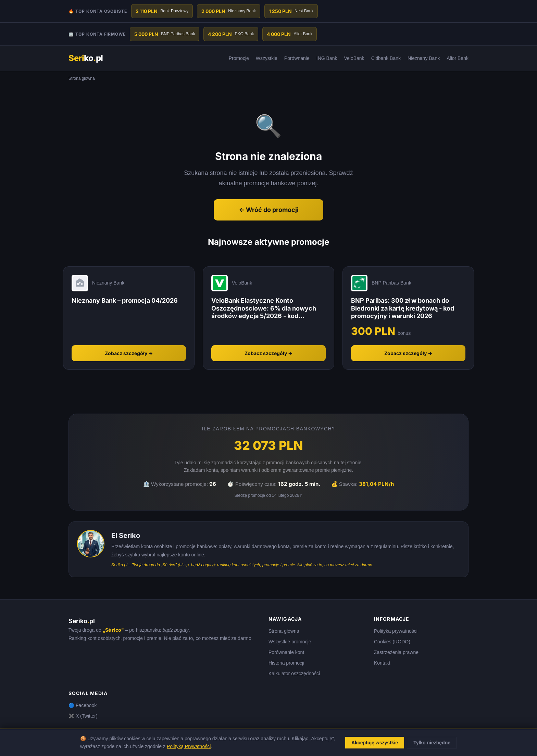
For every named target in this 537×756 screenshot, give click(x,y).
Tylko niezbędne (432, 743)
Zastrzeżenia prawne (396, 652)
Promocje (239, 58)
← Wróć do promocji (269, 210)
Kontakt (382, 663)
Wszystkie (267, 58)
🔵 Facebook (83, 705)
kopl (86, 58)
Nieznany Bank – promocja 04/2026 (125, 300)
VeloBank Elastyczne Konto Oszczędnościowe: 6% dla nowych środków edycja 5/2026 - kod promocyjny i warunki (264, 308)
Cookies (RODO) (392, 642)
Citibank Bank (386, 58)
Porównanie (297, 58)
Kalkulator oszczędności (294, 673)
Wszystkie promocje (290, 642)
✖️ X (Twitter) (83, 716)
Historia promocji (286, 663)
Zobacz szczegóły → (129, 353)
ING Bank (327, 58)
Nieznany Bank (424, 58)
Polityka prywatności (396, 631)
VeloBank (354, 58)
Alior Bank (458, 58)
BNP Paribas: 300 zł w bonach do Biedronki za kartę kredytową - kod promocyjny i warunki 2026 (403, 308)
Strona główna (284, 631)
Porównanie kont (286, 652)
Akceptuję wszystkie (375, 743)
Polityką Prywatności (189, 746)
